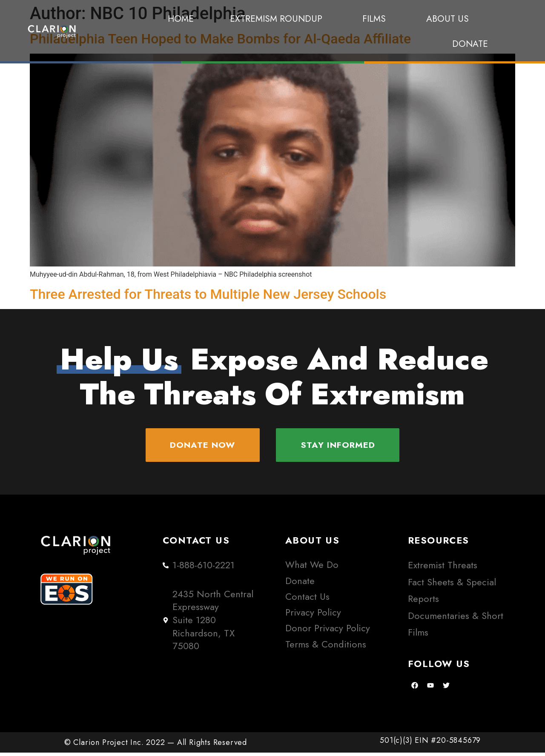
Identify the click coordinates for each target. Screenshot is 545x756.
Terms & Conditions (326, 648)
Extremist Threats (443, 568)
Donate (470, 44)
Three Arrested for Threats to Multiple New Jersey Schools (208, 294)
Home (181, 19)
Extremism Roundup (278, 19)
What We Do (312, 568)
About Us (447, 19)
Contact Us (307, 600)
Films (376, 19)
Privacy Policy (313, 616)
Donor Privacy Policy (328, 631)
